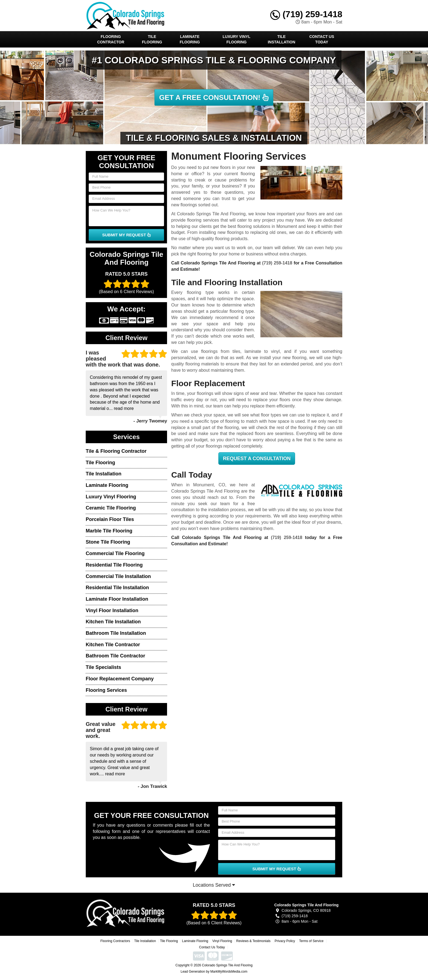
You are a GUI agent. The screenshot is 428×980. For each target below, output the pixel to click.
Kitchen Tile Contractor (113, 645)
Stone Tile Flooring (108, 542)
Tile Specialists (103, 667)
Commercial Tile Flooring (115, 553)
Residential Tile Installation (117, 588)
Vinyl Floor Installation (112, 610)
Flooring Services (106, 690)
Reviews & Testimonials (253, 941)
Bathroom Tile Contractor (115, 656)
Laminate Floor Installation (117, 599)
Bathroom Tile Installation (116, 633)
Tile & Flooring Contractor (116, 451)
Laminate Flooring (190, 39)
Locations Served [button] (214, 885)
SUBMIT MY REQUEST (126, 235)
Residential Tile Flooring (114, 565)
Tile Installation (282, 39)
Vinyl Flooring (222, 941)
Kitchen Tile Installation (113, 622)
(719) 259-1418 (306, 14)
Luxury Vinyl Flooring (237, 39)
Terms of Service (311, 941)
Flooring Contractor (111, 39)
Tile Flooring (152, 39)
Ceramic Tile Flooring (111, 508)
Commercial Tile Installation (118, 576)
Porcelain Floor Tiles (110, 519)
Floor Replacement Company (120, 679)
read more (124, 408)
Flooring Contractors (115, 941)
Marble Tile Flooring (109, 531)
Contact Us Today (322, 39)
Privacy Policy (285, 941)
